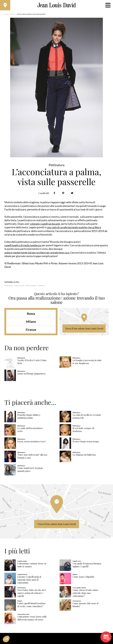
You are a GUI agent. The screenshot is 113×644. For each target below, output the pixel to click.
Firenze (31, 331)
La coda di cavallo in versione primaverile (87, 418)
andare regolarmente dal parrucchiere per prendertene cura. (38, 254)
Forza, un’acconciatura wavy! (32, 443)
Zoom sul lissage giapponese (31, 375)
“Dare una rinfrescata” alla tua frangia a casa (32, 458)
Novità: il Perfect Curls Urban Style (32, 363)
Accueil (5, 15)
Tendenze (41, 287)
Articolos (12, 15)
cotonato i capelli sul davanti (46, 225)
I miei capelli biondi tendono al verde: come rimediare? (31, 606)
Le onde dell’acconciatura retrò (30, 431)
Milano (31, 323)
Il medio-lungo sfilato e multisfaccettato (29, 418)
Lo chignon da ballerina (84, 456)
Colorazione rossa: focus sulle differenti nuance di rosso (32, 619)
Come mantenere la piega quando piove (30, 471)
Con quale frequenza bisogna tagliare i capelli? (87, 566)
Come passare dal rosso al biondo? (85, 606)
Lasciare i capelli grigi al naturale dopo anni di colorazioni (29, 581)
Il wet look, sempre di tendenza (83, 431)
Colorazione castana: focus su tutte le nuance (32, 566)
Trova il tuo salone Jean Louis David (84, 330)
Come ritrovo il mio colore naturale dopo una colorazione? (85, 594)
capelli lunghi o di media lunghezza (24, 247)
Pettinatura (9, 287)
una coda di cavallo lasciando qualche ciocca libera (75, 229)
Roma (31, 315)
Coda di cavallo (19, 287)
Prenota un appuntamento (107, 637)
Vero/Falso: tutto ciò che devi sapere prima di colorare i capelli (32, 594)
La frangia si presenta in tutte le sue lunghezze (87, 363)
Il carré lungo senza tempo (86, 443)
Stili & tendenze (31, 287)
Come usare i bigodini (83, 578)
